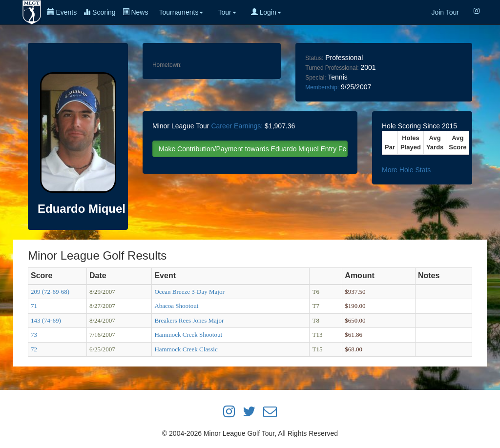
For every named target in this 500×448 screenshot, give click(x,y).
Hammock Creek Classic (186, 349)
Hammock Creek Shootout (188, 335)
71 (34, 306)
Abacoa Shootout (176, 306)
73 (34, 335)
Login (266, 12)
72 (34, 349)
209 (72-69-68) (50, 292)
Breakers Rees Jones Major (189, 320)
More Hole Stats (406, 170)
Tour (227, 12)
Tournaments (181, 12)
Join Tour (445, 12)
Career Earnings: (237, 126)
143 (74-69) (46, 320)
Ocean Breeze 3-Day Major (189, 292)
